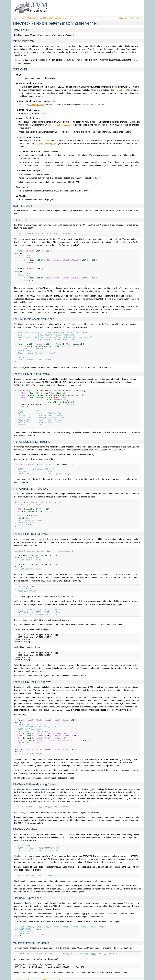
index (139, 18)
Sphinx (136, 978)
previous (123, 18)
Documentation (34, 18)
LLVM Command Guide (53, 18)
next (132, 18)
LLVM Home (19, 18)
